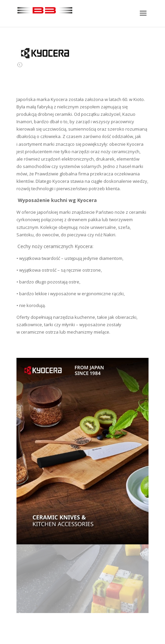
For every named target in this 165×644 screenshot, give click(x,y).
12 (100, 606)
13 (105, 606)
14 (111, 606)
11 (94, 606)
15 (117, 606)
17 (128, 606)
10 (88, 606)
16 (122, 606)
